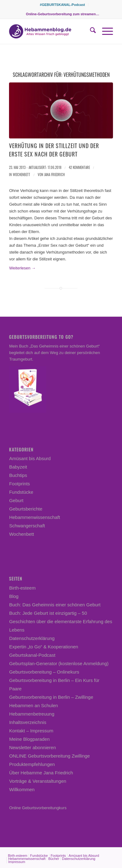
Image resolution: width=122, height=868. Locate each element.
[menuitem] (63, 5)
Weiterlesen (22, 268)
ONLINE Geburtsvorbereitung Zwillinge (49, 756)
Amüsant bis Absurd (30, 458)
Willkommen (22, 789)
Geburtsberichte (26, 509)
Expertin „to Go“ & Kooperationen (44, 647)
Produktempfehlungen (32, 764)
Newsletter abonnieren (32, 747)
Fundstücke (21, 492)
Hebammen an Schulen (33, 705)
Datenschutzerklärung (32, 638)
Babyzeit (18, 467)
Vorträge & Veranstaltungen (38, 781)
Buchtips (18, 475)
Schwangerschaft (27, 526)
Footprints (19, 484)
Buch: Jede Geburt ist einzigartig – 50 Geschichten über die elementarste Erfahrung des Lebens (61, 621)
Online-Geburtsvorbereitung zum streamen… (62, 14)
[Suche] (90, 31)
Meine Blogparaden (29, 739)
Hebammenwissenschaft (34, 517)
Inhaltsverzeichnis (28, 722)
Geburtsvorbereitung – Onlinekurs (44, 672)
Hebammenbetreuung (32, 714)
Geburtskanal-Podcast (32, 655)
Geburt (16, 500)
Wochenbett (21, 175)
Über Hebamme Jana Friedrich (41, 773)
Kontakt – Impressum (31, 731)
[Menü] (104, 31)
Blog (14, 596)
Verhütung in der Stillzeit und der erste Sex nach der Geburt (54, 150)
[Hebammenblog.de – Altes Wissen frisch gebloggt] (51, 31)
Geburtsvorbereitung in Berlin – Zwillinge (51, 697)
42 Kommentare (79, 167)
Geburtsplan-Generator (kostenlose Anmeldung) (59, 663)
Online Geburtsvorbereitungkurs (38, 808)
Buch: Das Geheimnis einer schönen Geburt (55, 605)
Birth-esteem (22, 588)
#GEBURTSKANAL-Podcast (62, 5)
